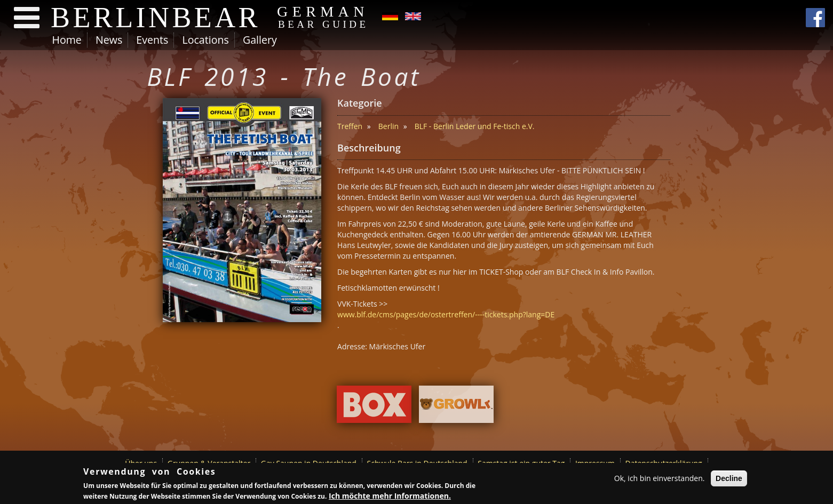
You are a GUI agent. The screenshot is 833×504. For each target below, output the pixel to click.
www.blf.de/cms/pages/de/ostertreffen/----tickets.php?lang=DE (446, 314)
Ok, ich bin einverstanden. (660, 478)
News (109, 40)
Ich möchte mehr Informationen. (390, 496)
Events (152, 40)
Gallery (260, 40)
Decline (729, 478)
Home (67, 40)
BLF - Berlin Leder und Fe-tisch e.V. (475, 126)
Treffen (350, 126)
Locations (205, 40)
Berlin (388, 126)
